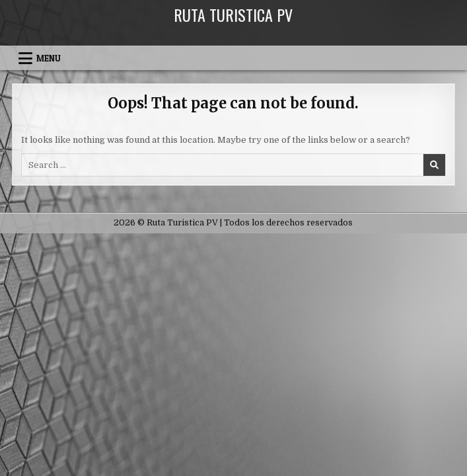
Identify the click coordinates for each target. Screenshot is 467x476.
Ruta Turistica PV (233, 15)
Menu (49, 58)
